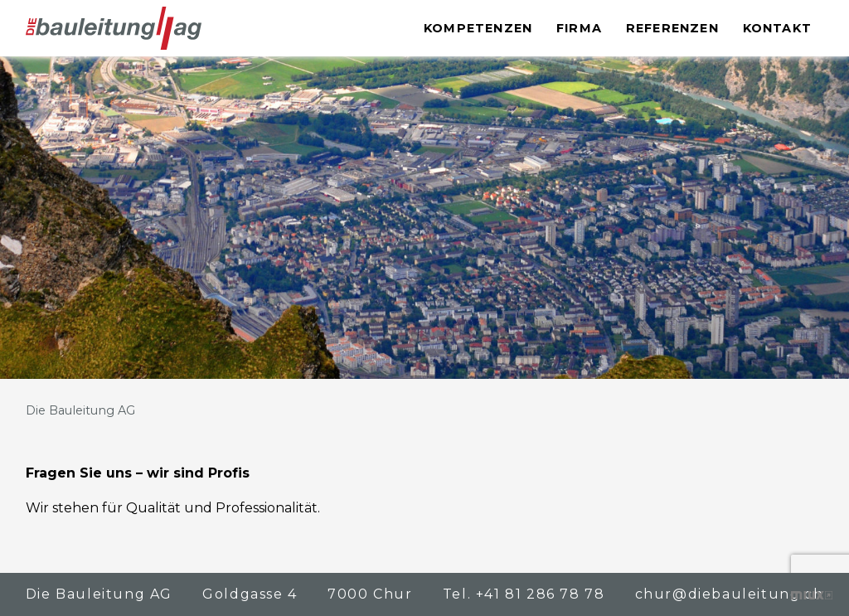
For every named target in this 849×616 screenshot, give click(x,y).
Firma (579, 28)
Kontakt (777, 28)
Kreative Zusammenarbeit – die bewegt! (812, 595)
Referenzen (672, 28)
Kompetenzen (478, 28)
